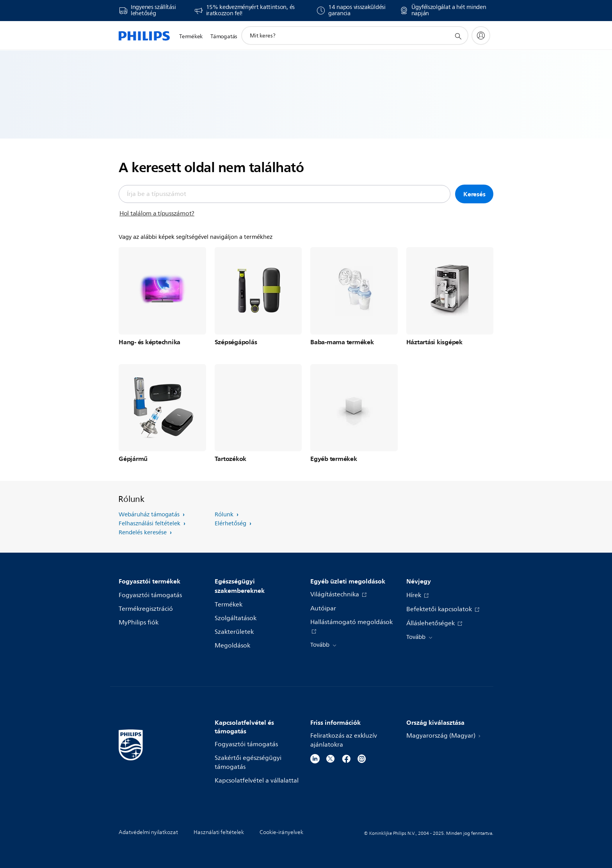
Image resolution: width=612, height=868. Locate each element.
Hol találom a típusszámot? (157, 213)
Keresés (474, 194)
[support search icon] (458, 36)
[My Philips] (481, 36)
